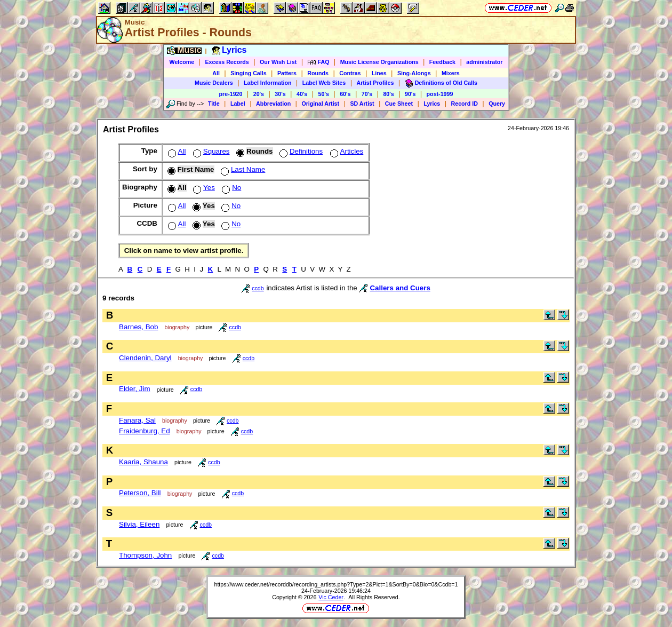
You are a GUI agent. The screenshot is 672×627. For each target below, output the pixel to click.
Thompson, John (145, 555)
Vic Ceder (331, 597)
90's (410, 94)
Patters (287, 73)
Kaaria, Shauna (143, 462)
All (216, 73)
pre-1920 (231, 94)
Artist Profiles (375, 83)
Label (238, 104)
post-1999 (440, 94)
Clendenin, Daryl (145, 358)
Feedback (442, 62)
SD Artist (362, 104)
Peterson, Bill (140, 493)
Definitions (300, 151)
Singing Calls (249, 73)
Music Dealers (214, 83)
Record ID (465, 104)
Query (497, 104)
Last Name (242, 169)
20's (259, 94)
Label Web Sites (324, 83)
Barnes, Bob (138, 327)
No (230, 188)
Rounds (318, 73)
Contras (350, 73)
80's (388, 94)
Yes (203, 188)
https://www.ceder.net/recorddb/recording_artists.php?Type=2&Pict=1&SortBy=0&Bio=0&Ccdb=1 (336, 584)
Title (214, 104)
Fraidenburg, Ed (145, 431)
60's (345, 94)
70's (367, 94)
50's (324, 94)
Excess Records (227, 62)
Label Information (267, 83)
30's (280, 94)
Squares (210, 151)
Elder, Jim (135, 389)
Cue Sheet (399, 104)
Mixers (451, 73)
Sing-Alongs (414, 73)
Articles (346, 151)
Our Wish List (278, 62)
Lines (379, 73)
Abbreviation (273, 104)
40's (302, 94)
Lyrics (432, 104)
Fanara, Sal (137, 420)
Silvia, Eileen (139, 524)
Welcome (182, 62)
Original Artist (320, 104)
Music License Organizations (379, 62)
